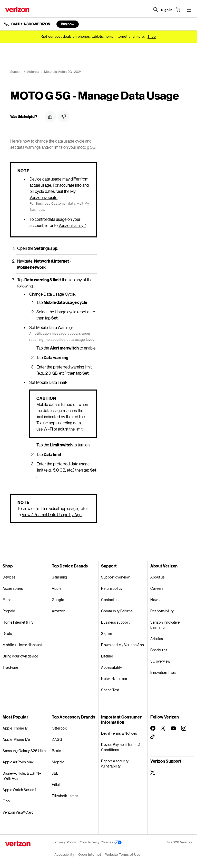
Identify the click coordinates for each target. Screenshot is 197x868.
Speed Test (110, 690)
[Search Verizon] (155, 9)
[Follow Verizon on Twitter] (163, 728)
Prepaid (9, 611)
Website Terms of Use (123, 855)
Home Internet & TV (18, 622)
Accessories (13, 588)
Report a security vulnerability (115, 764)
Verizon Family (72, 225)
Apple (57, 588)
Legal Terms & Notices (119, 733)
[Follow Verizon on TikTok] (153, 737)
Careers (157, 588)
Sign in (107, 633)
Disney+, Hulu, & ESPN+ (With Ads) (22, 776)
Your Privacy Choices (101, 842)
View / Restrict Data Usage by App (52, 515)
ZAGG (57, 739)
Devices (9, 577)
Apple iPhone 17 (15, 728)
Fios (6, 801)
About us (157, 577)
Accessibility (112, 667)
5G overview (160, 661)
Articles (157, 639)
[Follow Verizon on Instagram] (184, 728)
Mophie (58, 762)
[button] (50, 117)
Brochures (159, 650)
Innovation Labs (163, 672)
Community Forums (117, 611)
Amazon (58, 611)
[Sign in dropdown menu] (167, 10)
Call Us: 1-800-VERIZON (31, 24)
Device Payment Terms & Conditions (121, 747)
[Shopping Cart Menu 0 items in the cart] (178, 9)
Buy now (68, 24)
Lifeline (107, 656)
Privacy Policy (65, 842)
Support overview (115, 577)
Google (58, 600)
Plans (7, 600)
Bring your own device (20, 656)
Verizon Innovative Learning (165, 625)
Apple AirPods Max (18, 762)
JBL (55, 773)
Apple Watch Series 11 (20, 790)
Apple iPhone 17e (16, 739)
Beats (57, 751)
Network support (115, 679)
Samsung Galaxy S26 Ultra (24, 751)
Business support (115, 622)
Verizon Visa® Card (18, 812)
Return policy (112, 588)
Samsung (60, 577)
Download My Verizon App (123, 645)
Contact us (110, 600)
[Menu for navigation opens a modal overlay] (189, 9)
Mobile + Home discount (22, 645)
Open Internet (90, 855)
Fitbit (56, 785)
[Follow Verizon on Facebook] (153, 728)
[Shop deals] (152, 37)
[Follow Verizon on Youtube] (173, 728)
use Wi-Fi (45, 429)
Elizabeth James (65, 796)
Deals (7, 633)
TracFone (10, 667)
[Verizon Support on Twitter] (153, 772)
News (155, 600)
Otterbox (59, 728)
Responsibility (162, 611)
